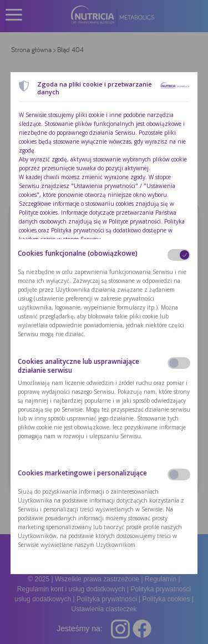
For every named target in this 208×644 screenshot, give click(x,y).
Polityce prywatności (135, 221)
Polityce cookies (38, 212)
